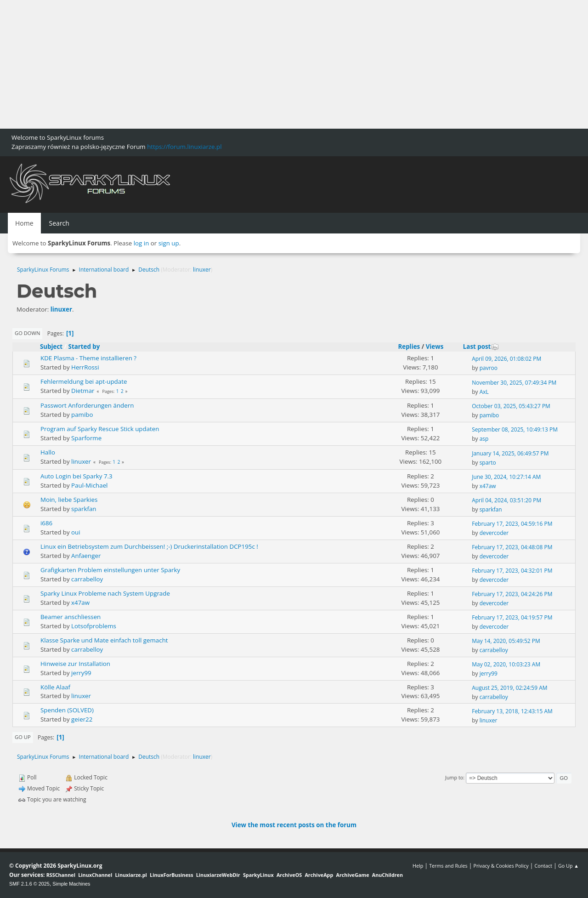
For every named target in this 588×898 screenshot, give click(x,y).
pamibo (82, 415)
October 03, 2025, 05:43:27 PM (511, 406)
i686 (46, 523)
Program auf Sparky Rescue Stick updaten (100, 429)
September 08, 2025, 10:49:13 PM (515, 429)
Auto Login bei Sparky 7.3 (76, 476)
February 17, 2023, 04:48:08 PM (512, 547)
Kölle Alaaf (55, 687)
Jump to (454, 777)
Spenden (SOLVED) (67, 710)
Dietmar (83, 391)
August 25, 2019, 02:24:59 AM (509, 688)
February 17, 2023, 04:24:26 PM (512, 594)
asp (484, 439)
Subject (51, 347)
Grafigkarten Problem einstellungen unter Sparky (110, 570)
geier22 (82, 719)
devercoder (494, 533)
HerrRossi (85, 367)
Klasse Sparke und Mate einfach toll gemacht (104, 640)
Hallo (48, 452)
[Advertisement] (276, 64)
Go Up (23, 737)
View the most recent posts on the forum (294, 825)
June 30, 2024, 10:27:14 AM (506, 477)
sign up (169, 243)
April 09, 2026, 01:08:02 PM (506, 359)
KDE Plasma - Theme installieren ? (88, 358)
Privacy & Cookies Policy (501, 866)
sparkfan (84, 509)
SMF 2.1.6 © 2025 (29, 884)
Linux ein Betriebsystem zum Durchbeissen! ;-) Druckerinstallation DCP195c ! (149, 546)
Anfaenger (86, 556)
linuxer (202, 270)
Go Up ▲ (568, 866)
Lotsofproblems (94, 626)
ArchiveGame (352, 875)
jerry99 (81, 673)
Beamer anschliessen (71, 617)
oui (76, 532)
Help (418, 866)
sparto (488, 463)
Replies (409, 347)
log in (141, 243)
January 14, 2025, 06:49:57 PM (510, 453)
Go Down (27, 333)
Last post (481, 347)
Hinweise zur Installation (75, 664)
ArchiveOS (289, 875)
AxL (484, 392)
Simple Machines (71, 884)
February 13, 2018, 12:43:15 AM (512, 711)
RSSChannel (61, 875)
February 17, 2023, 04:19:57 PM (512, 617)
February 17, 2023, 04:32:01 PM (512, 571)
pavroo (489, 368)
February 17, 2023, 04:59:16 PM (512, 524)
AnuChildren (387, 875)
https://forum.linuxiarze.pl (184, 147)
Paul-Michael (89, 485)
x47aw (488, 486)
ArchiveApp (319, 875)
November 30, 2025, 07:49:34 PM (514, 383)
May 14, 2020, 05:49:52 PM (506, 641)
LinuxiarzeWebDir (218, 875)
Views (435, 347)
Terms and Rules (448, 866)
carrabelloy (87, 579)
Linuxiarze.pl (131, 875)
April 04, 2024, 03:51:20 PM (506, 500)
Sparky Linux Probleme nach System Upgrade (105, 593)
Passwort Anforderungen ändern (87, 405)
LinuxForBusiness (171, 875)
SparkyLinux (258, 875)
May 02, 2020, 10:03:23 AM (506, 664)
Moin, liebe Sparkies (69, 500)
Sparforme (86, 438)
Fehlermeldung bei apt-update (84, 381)
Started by (84, 347)
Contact (543, 866)
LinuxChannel (95, 875)
